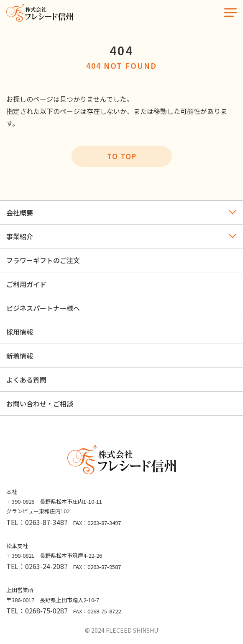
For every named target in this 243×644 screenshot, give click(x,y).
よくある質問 (26, 380)
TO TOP (122, 156)
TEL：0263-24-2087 (37, 566)
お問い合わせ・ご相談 (40, 403)
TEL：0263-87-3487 (37, 522)
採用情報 (20, 332)
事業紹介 (20, 236)
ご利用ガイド (26, 284)
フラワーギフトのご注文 (43, 260)
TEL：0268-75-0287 (37, 610)
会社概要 (20, 212)
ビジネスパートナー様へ (43, 308)
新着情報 (20, 356)
